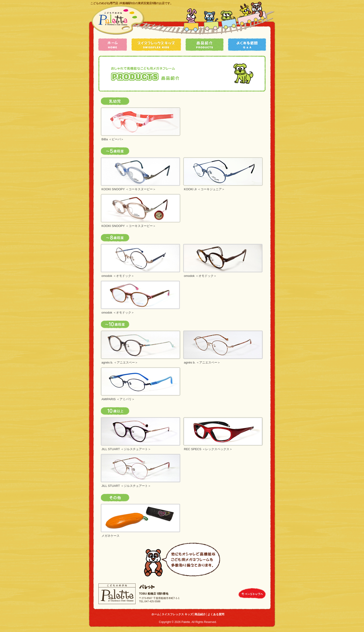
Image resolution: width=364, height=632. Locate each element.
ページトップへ (252, 593)
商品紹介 (205, 45)
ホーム (113, 45)
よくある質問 (247, 45)
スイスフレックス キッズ (156, 45)
